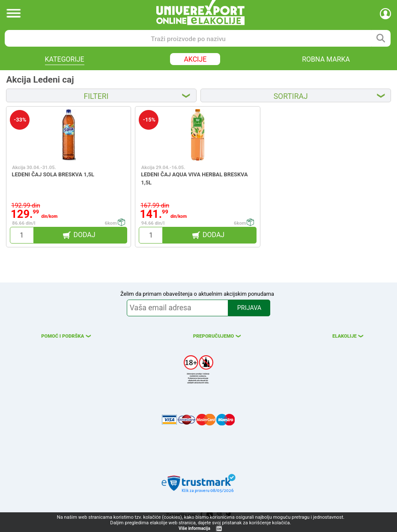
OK (219, 529)
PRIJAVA (249, 308)
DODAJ (85, 235)
